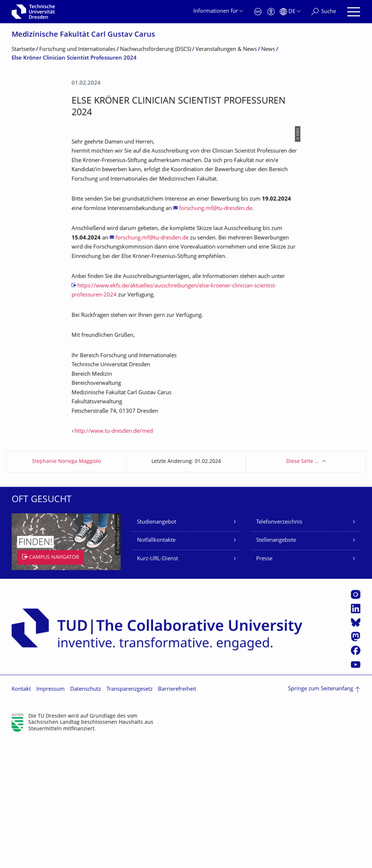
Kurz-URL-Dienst (157, 686)
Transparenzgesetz (130, 816)
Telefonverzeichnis (279, 649)
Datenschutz (86, 816)
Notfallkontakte (156, 667)
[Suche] (324, 12)
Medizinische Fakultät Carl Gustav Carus (83, 35)
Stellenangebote (276, 667)
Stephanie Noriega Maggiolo (66, 588)
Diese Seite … (302, 588)
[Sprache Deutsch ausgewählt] (290, 12)
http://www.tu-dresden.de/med (114, 558)
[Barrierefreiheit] (271, 12)
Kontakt (21, 816)
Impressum (50, 816)
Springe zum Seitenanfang (321, 816)
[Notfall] (258, 12)
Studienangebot (157, 649)
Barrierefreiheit (177, 816)
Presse (264, 686)
